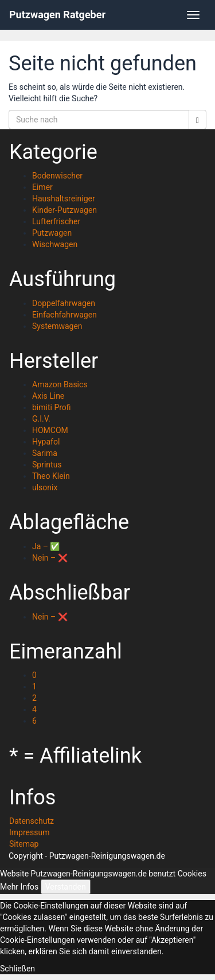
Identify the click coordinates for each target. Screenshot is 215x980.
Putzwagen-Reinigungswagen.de (107, 856)
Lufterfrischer (56, 221)
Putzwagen (52, 233)
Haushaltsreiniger (64, 199)
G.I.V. (41, 419)
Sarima (45, 453)
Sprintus (47, 465)
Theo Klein (51, 476)
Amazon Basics (60, 384)
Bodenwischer (57, 176)
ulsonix (45, 487)
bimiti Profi (52, 407)
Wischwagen (55, 244)
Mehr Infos (19, 887)
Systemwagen (57, 326)
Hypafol (46, 442)
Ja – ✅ (46, 546)
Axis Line (48, 396)
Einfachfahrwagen (64, 315)
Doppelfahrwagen (64, 303)
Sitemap (24, 844)
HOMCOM (50, 430)
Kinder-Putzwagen (64, 210)
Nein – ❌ (50, 558)
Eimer (42, 187)
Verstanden (66, 887)
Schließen (17, 969)
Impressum (29, 832)
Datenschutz (32, 821)
